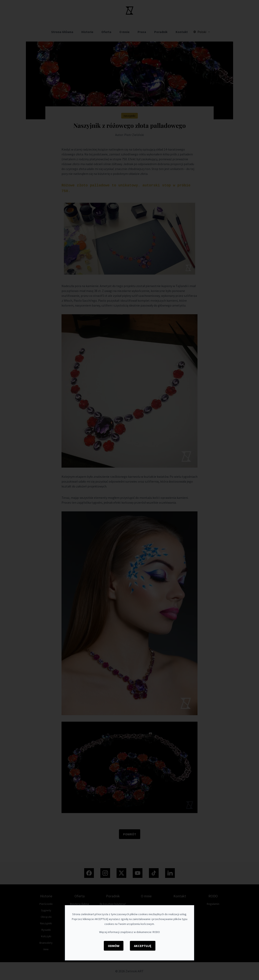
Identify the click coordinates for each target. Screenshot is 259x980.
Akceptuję (143, 946)
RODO (156, 932)
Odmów (114, 946)
